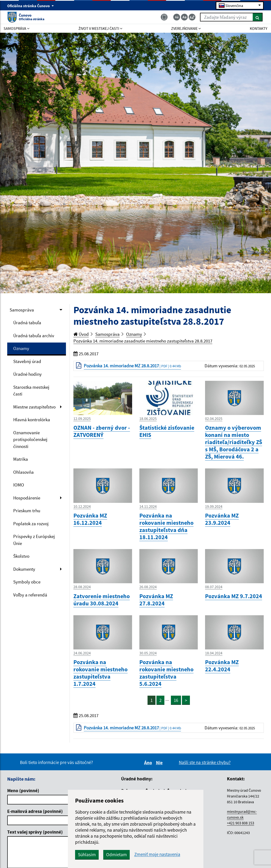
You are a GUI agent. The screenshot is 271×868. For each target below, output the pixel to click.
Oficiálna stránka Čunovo (31, 6)
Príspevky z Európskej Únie (34, 540)
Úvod (81, 334)
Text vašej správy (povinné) (35, 832)
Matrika (21, 459)
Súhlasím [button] (87, 855)
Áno (149, 763)
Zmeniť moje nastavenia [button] (157, 854)
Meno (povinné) (23, 790)
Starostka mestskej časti (31, 391)
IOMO (19, 485)
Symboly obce (27, 582)
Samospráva (22, 310)
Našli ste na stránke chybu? (205, 762)
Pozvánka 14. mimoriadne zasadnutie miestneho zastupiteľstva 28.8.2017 (143, 341)
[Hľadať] (258, 17)
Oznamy (21, 348)
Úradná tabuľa (27, 323)
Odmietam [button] (116, 855)
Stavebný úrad (27, 361)
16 (176, 700)
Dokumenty (24, 569)
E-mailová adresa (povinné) (35, 811)
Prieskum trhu (27, 511)
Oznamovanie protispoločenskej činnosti (30, 439)
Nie (160, 763)
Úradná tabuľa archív (34, 336)
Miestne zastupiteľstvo (34, 407)
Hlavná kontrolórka (32, 420)
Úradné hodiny (27, 374)
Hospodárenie (27, 498)
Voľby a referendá (30, 595)
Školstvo (21, 556)
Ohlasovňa (23, 472)
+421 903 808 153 (241, 823)
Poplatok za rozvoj (31, 524)
